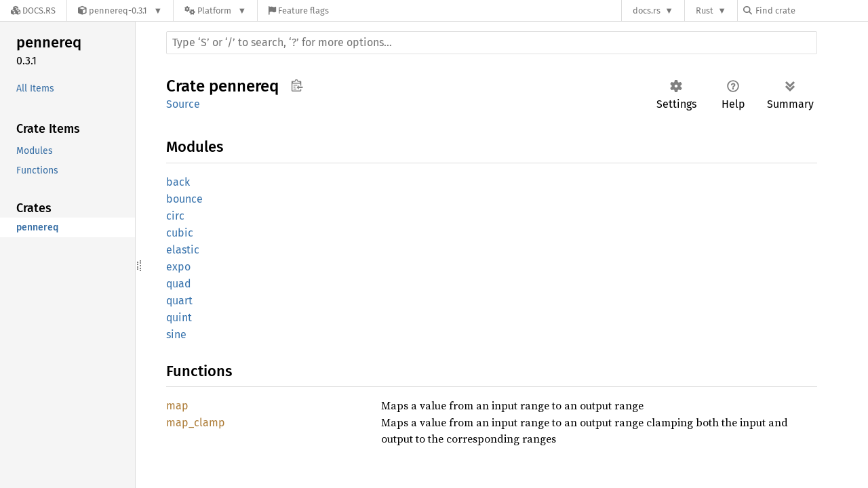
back (178, 182)
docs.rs (647, 11)
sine (176, 334)
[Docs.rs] (33, 11)
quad (179, 284)
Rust (705, 11)
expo (178, 267)
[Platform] (215, 11)
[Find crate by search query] (811, 11)
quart (179, 301)
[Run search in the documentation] (492, 43)
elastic (183, 250)
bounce (184, 199)
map (177, 406)
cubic (180, 233)
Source (183, 104)
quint (179, 318)
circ (175, 216)
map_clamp (196, 423)
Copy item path (297, 85)
